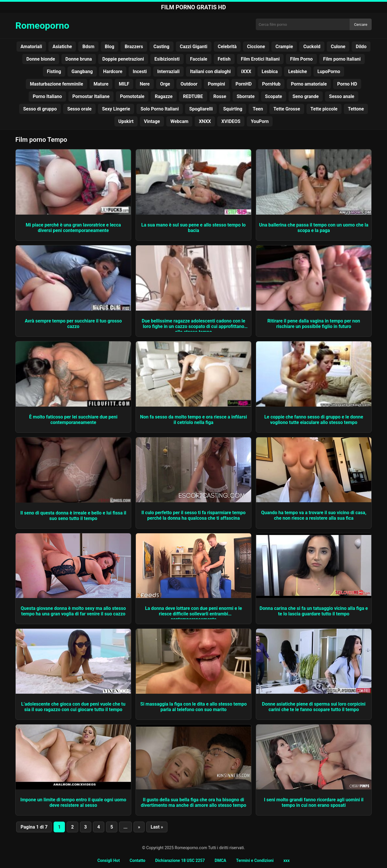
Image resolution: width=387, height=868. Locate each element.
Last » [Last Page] (157, 827)
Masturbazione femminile (56, 84)
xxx (286, 860)
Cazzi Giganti (194, 47)
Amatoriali (31, 47)
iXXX (246, 71)
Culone (338, 47)
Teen (258, 109)
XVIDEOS (231, 121)
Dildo (361, 47)
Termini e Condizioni (255, 860)
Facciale (199, 59)
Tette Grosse (287, 109)
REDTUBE (193, 96)
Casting (161, 47)
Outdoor (189, 84)
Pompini (217, 84)
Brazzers (134, 47)
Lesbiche (298, 71)
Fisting (54, 71)
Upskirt (126, 121)
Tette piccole (324, 109)
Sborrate (246, 96)
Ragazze (164, 96)
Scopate (274, 96)
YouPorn (260, 121)
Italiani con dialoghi (210, 71)
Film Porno (301, 59)
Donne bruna (79, 59)
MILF (124, 84)
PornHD (244, 84)
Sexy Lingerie (116, 109)
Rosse (220, 96)
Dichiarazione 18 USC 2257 (180, 860)
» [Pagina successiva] (139, 827)
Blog (110, 47)
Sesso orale (79, 109)
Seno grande (306, 96)
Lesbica (270, 71)
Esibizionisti (167, 59)
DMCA (220, 860)
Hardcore (113, 71)
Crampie (284, 47)
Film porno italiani (342, 59)
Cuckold (312, 47)
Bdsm (88, 47)
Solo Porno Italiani (160, 109)
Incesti (140, 71)
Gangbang (82, 71)
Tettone (356, 109)
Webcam (179, 121)
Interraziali (168, 71)
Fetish (224, 59)
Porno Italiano (47, 96)
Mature (101, 84)
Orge (165, 84)
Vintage (152, 121)
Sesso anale (342, 96)
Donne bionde (41, 59)
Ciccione (256, 47)
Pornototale (132, 96)
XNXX (205, 121)
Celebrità (227, 47)
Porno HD (347, 84)
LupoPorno (329, 71)
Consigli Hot (108, 860)
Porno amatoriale (309, 84)
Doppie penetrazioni (123, 59)
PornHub (271, 84)
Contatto (137, 860)
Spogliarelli (201, 109)
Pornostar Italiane (91, 96)
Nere (145, 84)
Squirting (233, 109)
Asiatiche (62, 47)
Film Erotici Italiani (260, 59)
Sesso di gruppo (40, 109)
